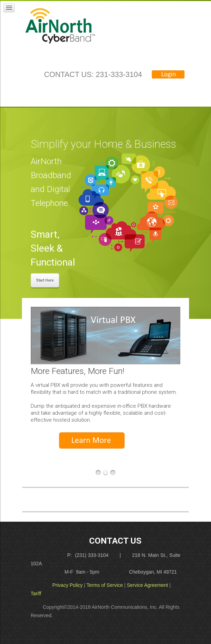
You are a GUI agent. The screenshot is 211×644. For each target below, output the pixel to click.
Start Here (45, 280)
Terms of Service (105, 585)
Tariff (36, 593)
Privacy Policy (67, 585)
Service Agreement (147, 585)
